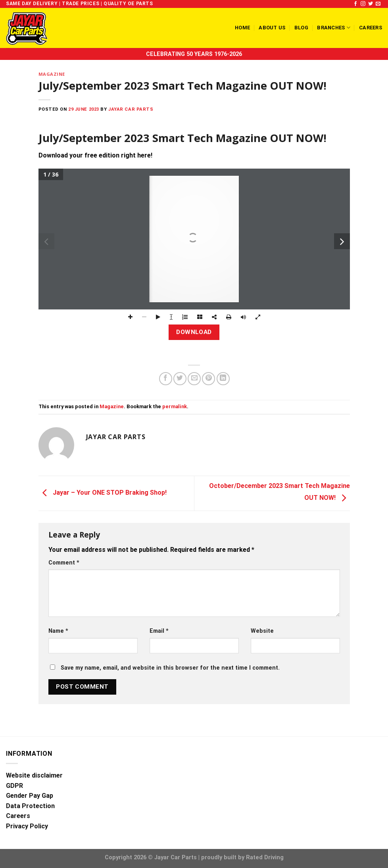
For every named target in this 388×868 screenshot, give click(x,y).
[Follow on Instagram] (363, 4)
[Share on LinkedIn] (223, 379)
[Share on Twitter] (180, 379)
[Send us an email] (378, 4)
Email (159, 631)
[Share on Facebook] (166, 379)
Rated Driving (265, 857)
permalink (175, 406)
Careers (371, 28)
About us (272, 28)
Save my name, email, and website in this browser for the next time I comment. (170, 668)
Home (242, 28)
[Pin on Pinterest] (208, 379)
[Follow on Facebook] (355, 4)
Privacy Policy (27, 826)
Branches (334, 28)
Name (58, 631)
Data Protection (30, 806)
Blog (301, 28)
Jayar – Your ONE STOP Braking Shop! (103, 493)
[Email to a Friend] (194, 379)
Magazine (52, 74)
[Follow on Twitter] (371, 4)
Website (262, 631)
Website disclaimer (34, 775)
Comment (64, 563)
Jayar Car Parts (131, 109)
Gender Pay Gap (30, 796)
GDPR (14, 786)
